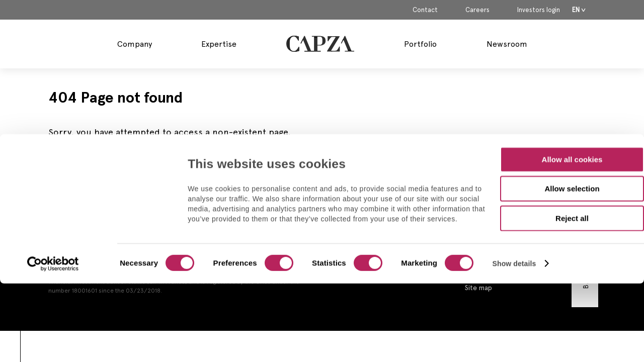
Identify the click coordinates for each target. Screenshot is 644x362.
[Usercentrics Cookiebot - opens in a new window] (53, 193)
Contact (425, 10)
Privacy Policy (487, 257)
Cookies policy (488, 273)
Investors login (539, 10)
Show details (514, 193)
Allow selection (572, 118)
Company (135, 44)
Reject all (572, 147)
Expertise (219, 44)
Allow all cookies (572, 88)
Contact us (482, 212)
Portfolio (420, 44)
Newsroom (507, 44)
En (576, 10)
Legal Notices (487, 227)
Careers (477, 10)
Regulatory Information (502, 242)
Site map (478, 288)
